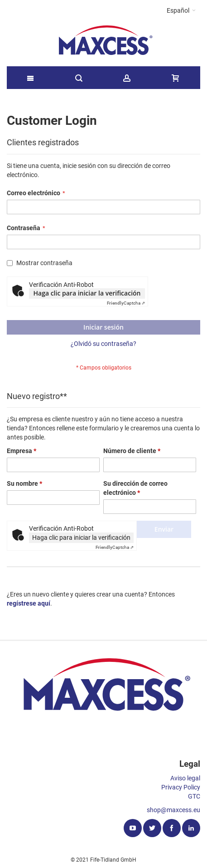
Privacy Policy (181, 787)
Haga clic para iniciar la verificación (87, 293)
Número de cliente (132, 451)
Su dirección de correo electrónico (135, 488)
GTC (194, 796)
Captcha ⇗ (126, 303)
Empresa (22, 451)
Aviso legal (185, 778)
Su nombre (24, 483)
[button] (181, 10)
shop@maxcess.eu (173, 810)
